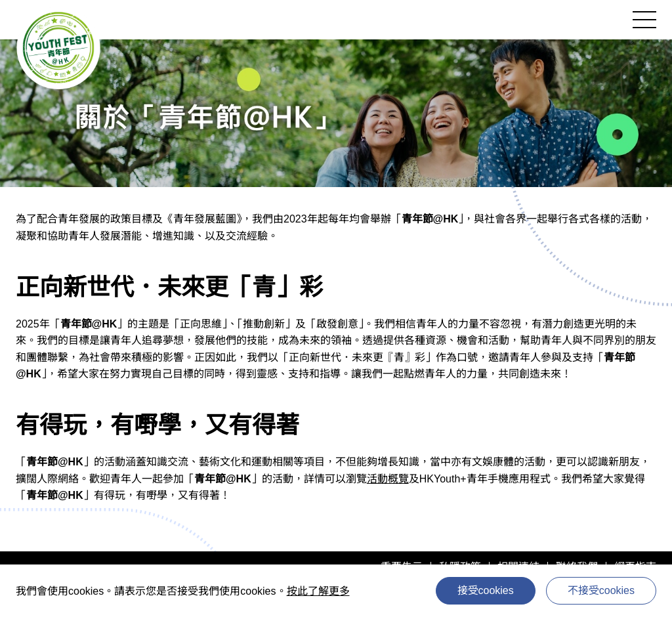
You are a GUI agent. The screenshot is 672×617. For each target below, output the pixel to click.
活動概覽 (388, 479)
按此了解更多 (318, 591)
